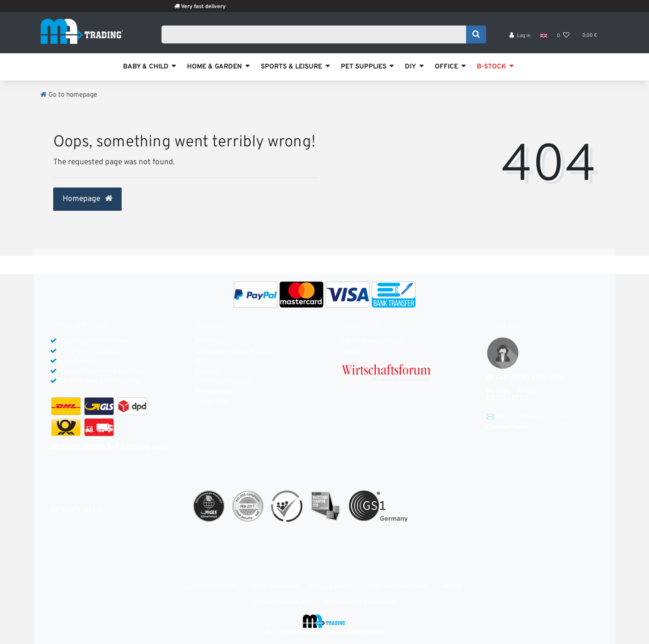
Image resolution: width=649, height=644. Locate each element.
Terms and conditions (395, 586)
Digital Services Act (282, 603)
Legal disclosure (275, 586)
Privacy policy (216, 392)
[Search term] (317, 34)
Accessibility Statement (360, 603)
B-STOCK (492, 67)
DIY (410, 67)
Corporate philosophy (373, 341)
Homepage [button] (87, 199)
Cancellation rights (223, 382)
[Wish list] (563, 36)
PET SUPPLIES (364, 67)
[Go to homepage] (69, 95)
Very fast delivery (213, 7)
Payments (210, 341)
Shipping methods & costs (233, 352)
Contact (207, 372)
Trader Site (212, 402)
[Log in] (520, 36)
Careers (353, 352)
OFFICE (446, 67)
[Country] (544, 36)
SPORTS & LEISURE (291, 67)
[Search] (476, 34)
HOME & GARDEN (214, 67)
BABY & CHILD (146, 67)
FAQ (201, 361)
